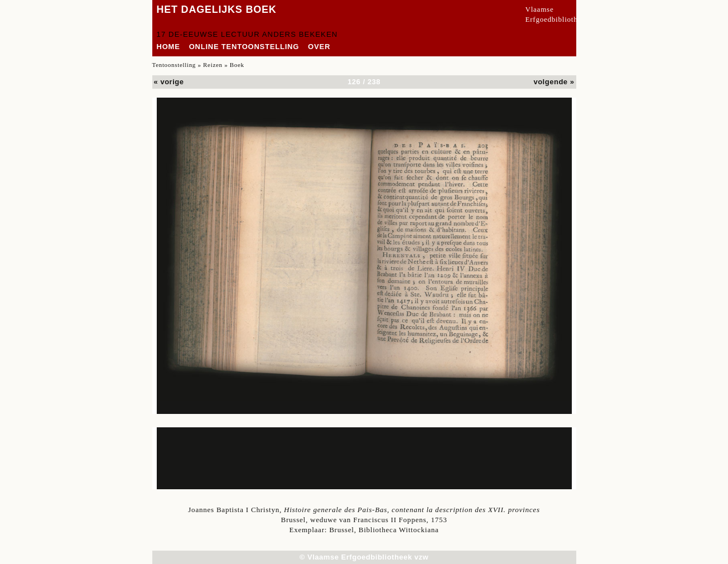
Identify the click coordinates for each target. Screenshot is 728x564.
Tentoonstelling (174, 65)
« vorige (169, 82)
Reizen (213, 65)
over (319, 47)
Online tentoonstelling (244, 47)
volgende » (554, 82)
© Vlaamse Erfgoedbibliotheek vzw (364, 557)
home (168, 47)
